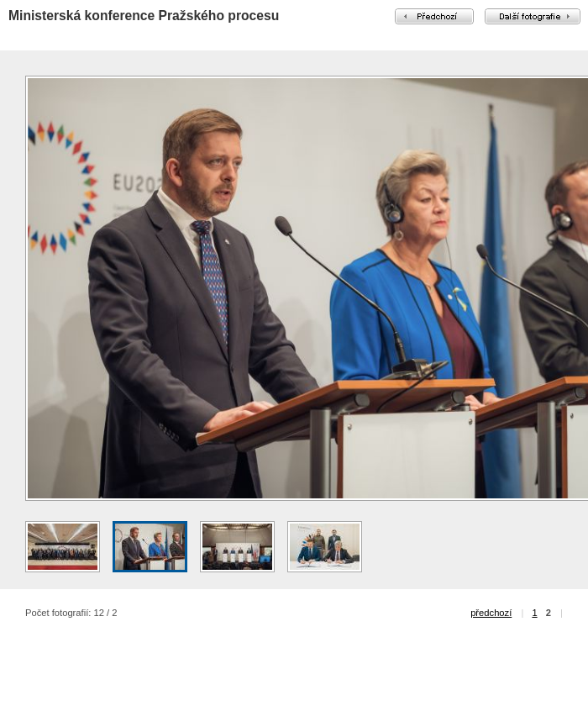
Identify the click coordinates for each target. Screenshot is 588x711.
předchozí (491, 613)
